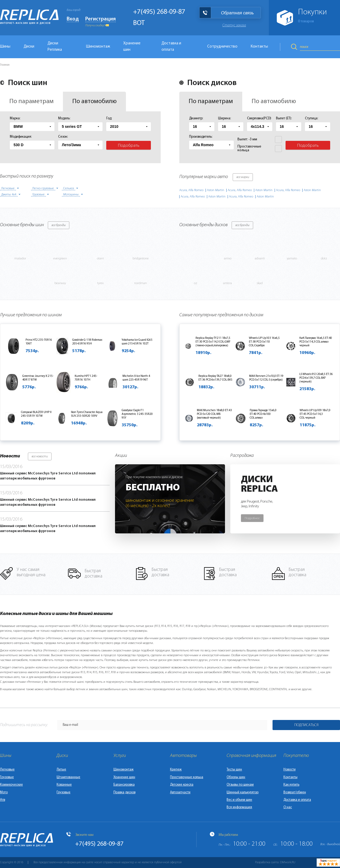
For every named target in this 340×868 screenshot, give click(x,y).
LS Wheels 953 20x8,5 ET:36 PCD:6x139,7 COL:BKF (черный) (316, 378)
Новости (290, 770)
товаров (306, 21)
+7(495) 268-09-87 (159, 12)
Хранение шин (132, 47)
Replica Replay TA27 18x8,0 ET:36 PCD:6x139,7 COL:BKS (215, 378)
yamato (292, 259)
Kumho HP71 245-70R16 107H (86, 378)
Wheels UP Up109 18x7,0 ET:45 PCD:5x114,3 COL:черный (315, 414)
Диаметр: (196, 118)
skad (260, 283)
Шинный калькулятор (243, 792)
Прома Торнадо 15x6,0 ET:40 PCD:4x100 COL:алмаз (263, 414)
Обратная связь (237, 13)
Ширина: (225, 118)
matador (20, 259)
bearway (60, 283)
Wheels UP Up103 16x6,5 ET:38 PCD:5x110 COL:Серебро (264, 342)
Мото (4, 792)
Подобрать (129, 146)
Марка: (15, 118)
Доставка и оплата (171, 47)
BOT (139, 23)
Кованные (64, 785)
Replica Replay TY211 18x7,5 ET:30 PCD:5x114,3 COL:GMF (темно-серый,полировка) (213, 342)
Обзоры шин (236, 777)
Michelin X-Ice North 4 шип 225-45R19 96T (136, 378)
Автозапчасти (180, 792)
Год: (109, 118)
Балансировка (124, 785)
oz (195, 283)
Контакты (259, 47)
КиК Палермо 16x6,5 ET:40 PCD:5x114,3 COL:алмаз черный (316, 342)
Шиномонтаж (98, 47)
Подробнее (252, 518)
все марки (243, 177)
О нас (288, 807)
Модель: (64, 118)
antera (228, 283)
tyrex (100, 283)
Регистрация (101, 19)
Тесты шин (234, 770)
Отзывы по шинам (240, 785)
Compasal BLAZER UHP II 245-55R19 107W (36, 414)
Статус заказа (234, 25)
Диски (29, 47)
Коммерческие (11, 785)
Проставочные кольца (187, 777)
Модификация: (21, 137)
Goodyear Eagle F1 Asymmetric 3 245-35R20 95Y (137, 414)
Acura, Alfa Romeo (191, 190)
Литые (61, 770)
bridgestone (141, 259)
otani (100, 259)
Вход (73, 19)
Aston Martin (216, 190)
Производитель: (201, 137)
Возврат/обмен (295, 792)
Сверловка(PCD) (259, 118)
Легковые (7, 770)
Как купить (291, 785)
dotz (324, 259)
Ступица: (312, 118)
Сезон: (63, 137)
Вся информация (239, 807)
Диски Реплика (55, 47)
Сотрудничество (222, 47)
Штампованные (68, 777)
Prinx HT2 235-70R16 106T (39, 342)
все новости (40, 457)
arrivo (228, 259)
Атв (3, 800)
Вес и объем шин (239, 800)
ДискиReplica (259, 484)
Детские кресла (182, 785)
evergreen (60, 259)
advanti (260, 259)
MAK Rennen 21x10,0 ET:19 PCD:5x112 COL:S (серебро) (266, 378)
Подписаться (306, 725)
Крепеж (176, 770)
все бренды (59, 225)
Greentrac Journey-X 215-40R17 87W (38, 378)
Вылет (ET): (284, 118)
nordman (141, 283)
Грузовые (7, 777)
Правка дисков (124, 792)
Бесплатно (153, 488)
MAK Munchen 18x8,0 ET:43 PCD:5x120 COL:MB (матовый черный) (214, 414)
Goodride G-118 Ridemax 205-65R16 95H (87, 342)
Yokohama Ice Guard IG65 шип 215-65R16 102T (137, 342)
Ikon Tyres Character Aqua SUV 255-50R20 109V (87, 414)
